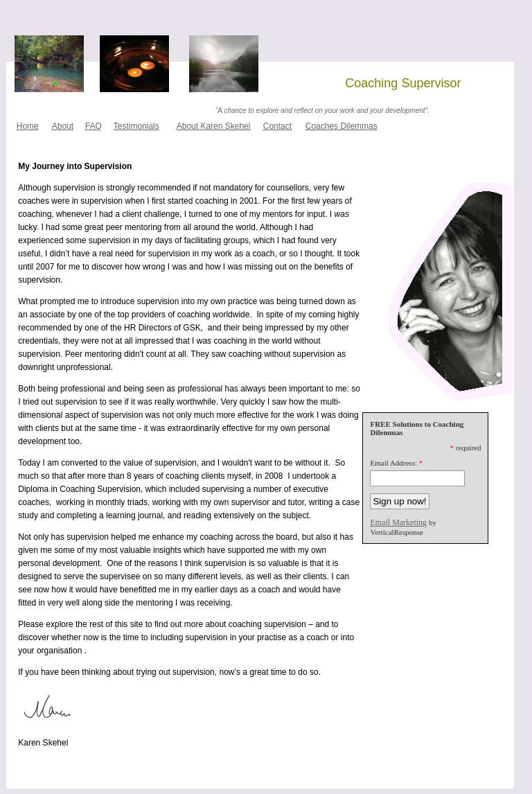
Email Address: (393, 463)
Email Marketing (398, 522)
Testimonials (136, 126)
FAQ (94, 126)
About (63, 126)
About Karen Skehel (214, 126)
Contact (277, 126)
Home (28, 126)
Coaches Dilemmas (342, 126)
